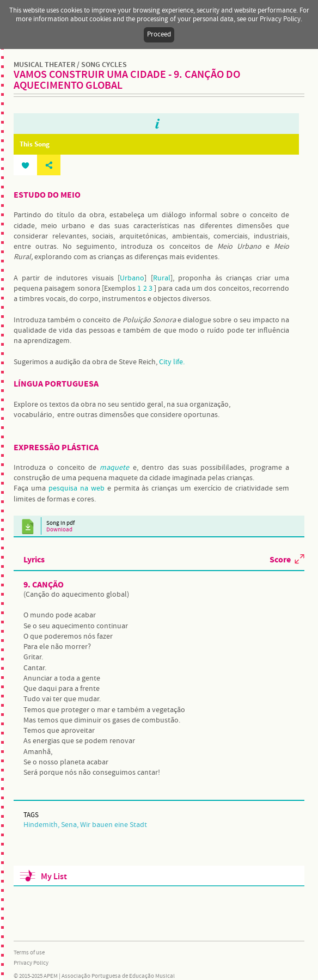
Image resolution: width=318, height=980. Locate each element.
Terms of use (29, 953)
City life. (172, 362)
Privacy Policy (31, 963)
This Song (35, 144)
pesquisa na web (77, 488)
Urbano (132, 278)
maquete (114, 468)
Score (280, 559)
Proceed (159, 35)
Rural (162, 278)
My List (54, 877)
